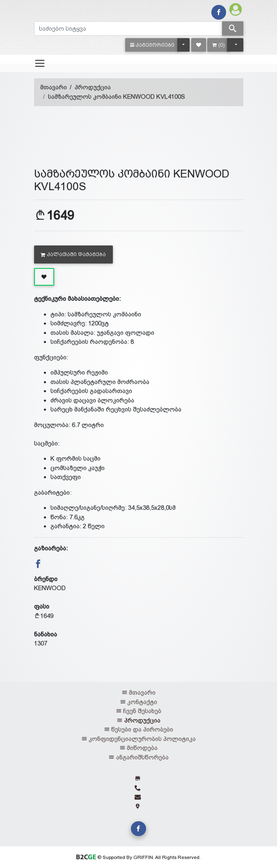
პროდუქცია (93, 87)
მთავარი (54, 87)
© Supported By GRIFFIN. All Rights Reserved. (138, 857)
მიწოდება (142, 748)
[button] (152, 45)
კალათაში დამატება (73, 254)
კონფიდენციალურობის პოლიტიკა (142, 739)
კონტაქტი (142, 702)
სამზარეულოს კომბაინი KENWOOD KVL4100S (117, 97)
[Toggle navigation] (40, 63)
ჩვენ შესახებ (142, 711)
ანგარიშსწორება (142, 757)
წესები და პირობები (142, 729)
